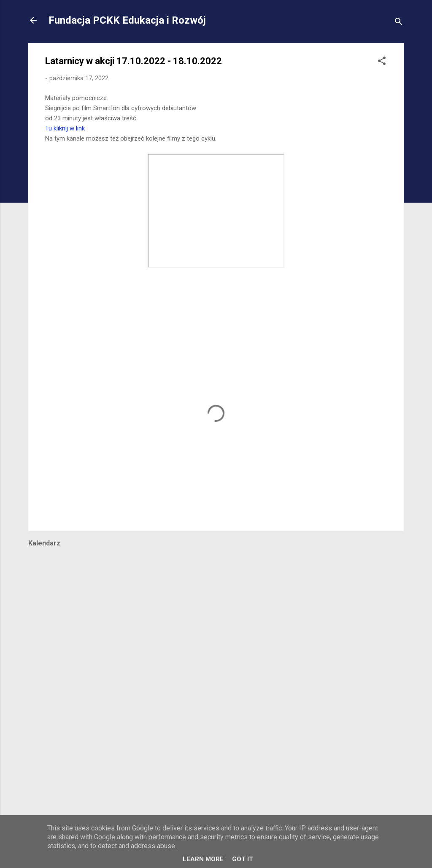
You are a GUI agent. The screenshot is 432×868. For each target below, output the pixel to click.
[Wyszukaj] (399, 23)
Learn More (203, 859)
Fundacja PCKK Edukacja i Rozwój (127, 20)
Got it (243, 859)
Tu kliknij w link (65, 128)
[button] (382, 62)
